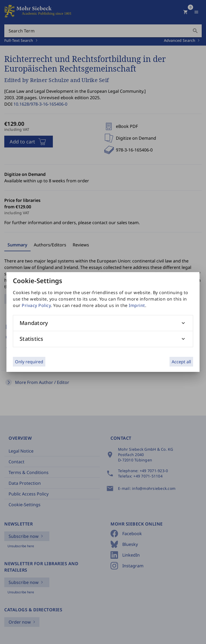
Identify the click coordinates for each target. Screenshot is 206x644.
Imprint (137, 305)
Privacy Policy (36, 305)
